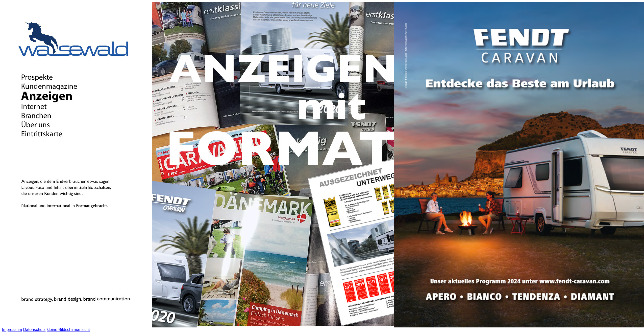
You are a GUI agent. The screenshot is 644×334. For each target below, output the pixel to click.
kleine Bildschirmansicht (68, 330)
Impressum (12, 330)
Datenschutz (34, 330)
